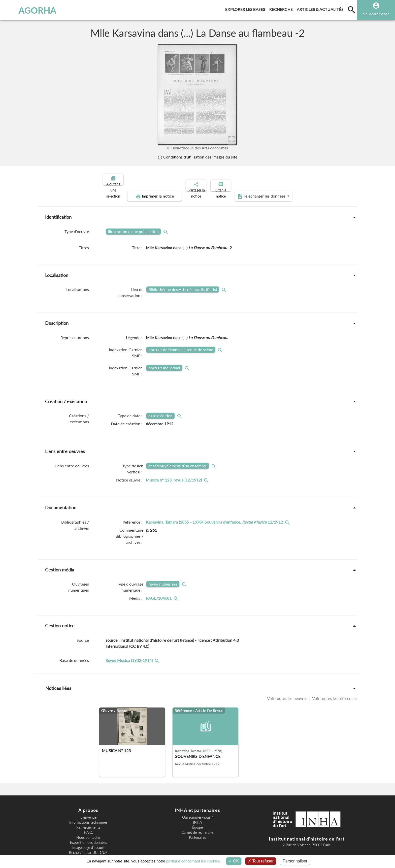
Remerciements (88, 810)
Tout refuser (261, 861)
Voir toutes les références (334, 681)
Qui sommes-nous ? (197, 800)
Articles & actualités (321, 8)
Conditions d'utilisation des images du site (197, 157)
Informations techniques (88, 805)
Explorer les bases (246, 8)
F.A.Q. (88, 815)
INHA (197, 805)
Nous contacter (88, 820)
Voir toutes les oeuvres (288, 681)
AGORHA (31, 10)
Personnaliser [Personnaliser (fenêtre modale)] (295, 861)
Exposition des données (88, 825)
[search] (351, 10)
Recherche (282, 8)
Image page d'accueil (88, 830)
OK (234, 861)
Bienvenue (88, 800)
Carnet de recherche (197, 815)
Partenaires (197, 820)
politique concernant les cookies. (194, 861)
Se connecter (376, 14)
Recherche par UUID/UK (88, 835)
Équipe (197, 810)
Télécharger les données (313, 179)
